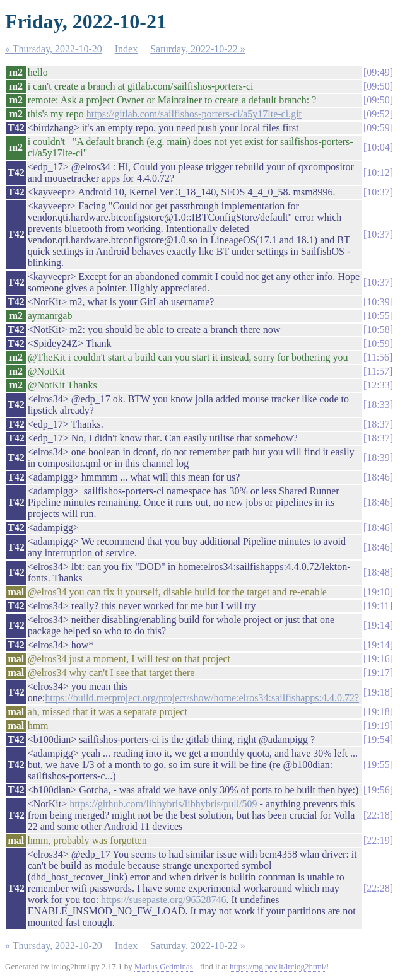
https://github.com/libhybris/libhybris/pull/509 (163, 804)
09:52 (378, 114)
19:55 (378, 765)
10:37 (378, 192)
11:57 (378, 371)
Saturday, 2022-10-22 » (198, 49)
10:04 (378, 147)
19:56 (378, 790)
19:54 (378, 739)
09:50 (378, 86)
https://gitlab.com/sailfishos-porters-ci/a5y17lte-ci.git (194, 114)
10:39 (378, 302)
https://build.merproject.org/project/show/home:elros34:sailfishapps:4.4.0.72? (202, 698)
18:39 (378, 458)
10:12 (378, 172)
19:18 (378, 692)
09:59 (378, 128)
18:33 (378, 405)
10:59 (378, 343)
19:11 (378, 606)
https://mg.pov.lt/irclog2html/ (278, 966)
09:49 (378, 72)
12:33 (378, 385)
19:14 (378, 625)
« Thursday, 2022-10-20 (54, 49)
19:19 (378, 726)
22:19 (378, 840)
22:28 (378, 888)
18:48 (378, 572)
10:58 (378, 330)
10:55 (378, 316)
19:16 (378, 659)
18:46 (378, 477)
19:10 (378, 592)
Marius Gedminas (164, 966)
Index (126, 49)
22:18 (378, 815)
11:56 (378, 357)
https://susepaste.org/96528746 (163, 900)
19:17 (378, 673)
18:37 (378, 424)
